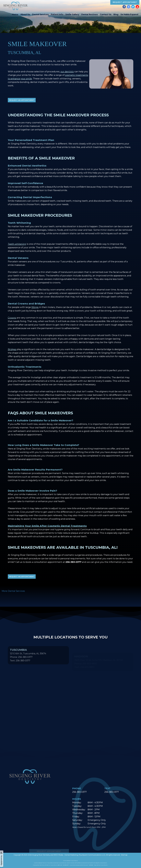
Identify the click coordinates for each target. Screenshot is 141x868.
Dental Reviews (90, 14)
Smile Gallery (72, 14)
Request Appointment (125, 2)
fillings (35, 307)
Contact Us (106, 14)
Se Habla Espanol (129, 14)
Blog (116, 14)
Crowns (12, 318)
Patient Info (57, 14)
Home (15, 14)
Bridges (12, 349)
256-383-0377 (79, 792)
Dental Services (40, 14)
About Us (25, 14)
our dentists (67, 72)
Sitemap (124, 855)
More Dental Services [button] (13, 591)
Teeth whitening (17, 244)
